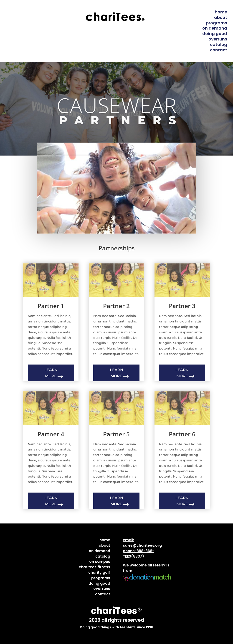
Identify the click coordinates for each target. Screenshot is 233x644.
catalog (219, 44)
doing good (215, 34)
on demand (215, 28)
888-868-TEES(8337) (139, 554)
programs (217, 23)
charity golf (99, 572)
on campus (100, 562)
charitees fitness (94, 567)
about (221, 17)
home (221, 12)
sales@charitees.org (142, 545)
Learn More (51, 373)
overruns (218, 39)
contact (219, 50)
